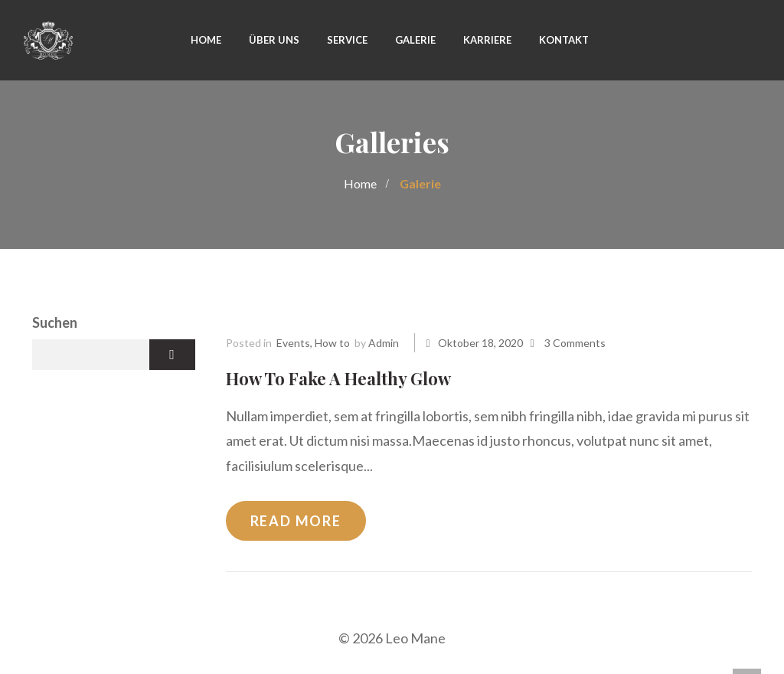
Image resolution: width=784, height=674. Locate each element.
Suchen (55, 322)
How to (332, 343)
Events (293, 343)
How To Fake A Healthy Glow (338, 378)
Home (360, 183)
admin (384, 343)
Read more (296, 521)
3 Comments (575, 343)
